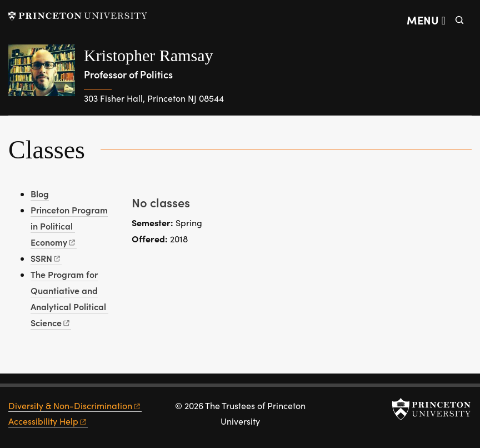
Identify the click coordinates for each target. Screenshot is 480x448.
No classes (161, 202)
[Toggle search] (459, 20)
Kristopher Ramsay (148, 55)
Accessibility (48, 421)
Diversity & (75, 405)
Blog (40, 193)
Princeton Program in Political (69, 226)
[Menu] (426, 20)
